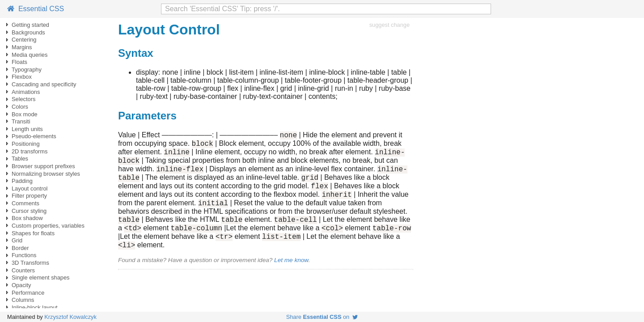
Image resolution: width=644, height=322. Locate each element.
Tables (20, 159)
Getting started (30, 25)
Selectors (23, 99)
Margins (22, 47)
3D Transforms (30, 263)
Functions (24, 255)
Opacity (21, 285)
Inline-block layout (34, 307)
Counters (23, 270)
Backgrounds (28, 32)
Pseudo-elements (34, 136)
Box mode (25, 114)
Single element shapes (40, 278)
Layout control (30, 189)
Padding (22, 181)
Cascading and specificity (44, 84)
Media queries (30, 55)
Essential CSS (36, 9)
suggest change (390, 25)
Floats (19, 62)
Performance (28, 293)
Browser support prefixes (43, 166)
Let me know (291, 278)
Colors (20, 107)
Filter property (29, 196)
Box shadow (27, 218)
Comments (25, 203)
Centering (24, 40)
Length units (27, 129)
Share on (322, 317)
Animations (26, 92)
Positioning (26, 144)
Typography (27, 70)
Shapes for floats (33, 233)
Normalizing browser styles (46, 174)
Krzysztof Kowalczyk (70, 317)
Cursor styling (29, 211)
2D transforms (30, 151)
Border (20, 248)
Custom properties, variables (48, 226)
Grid (17, 240)
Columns (23, 300)
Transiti (21, 121)
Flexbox (22, 77)
